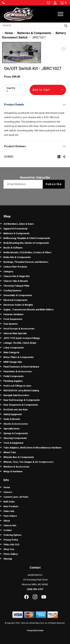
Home (7, 487)
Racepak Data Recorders (16, 395)
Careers (8, 492)
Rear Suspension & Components (21, 405)
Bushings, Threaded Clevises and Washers (26, 262)
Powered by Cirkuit (35, 631)
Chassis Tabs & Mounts (16, 281)
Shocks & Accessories (16, 424)
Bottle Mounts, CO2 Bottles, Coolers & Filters (27, 253)
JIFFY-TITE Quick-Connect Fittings (22, 338)
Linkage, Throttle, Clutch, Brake (20, 343)
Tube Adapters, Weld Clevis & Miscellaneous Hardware (32, 448)
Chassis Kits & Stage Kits (17, 276)
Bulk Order (9, 502)
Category (8, 272)
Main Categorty (11, 352)
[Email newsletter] (24, 184)
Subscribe (54, 184)
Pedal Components (14, 376)
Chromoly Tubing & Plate (16, 286)
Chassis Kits (10, 526)
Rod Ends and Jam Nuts (16, 410)
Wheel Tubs (10, 452)
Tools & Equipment (13, 443)
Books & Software (13, 248)
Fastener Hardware (13, 314)
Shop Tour (9, 549)
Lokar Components (14, 348)
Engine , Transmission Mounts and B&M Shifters (29, 310)
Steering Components (15, 438)
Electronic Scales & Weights (18, 305)
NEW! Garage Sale (13, 362)
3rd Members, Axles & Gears (19, 224)
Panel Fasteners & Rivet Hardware (21, 367)
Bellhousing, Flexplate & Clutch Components (27, 238)
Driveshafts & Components (18, 295)
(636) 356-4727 (35, 589)
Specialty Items (12, 429)
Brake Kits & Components (17, 257)
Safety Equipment (13, 414)
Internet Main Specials (15, 333)
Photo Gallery (11, 554)
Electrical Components (15, 300)
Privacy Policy (11, 540)
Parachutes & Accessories (18, 372)
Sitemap (8, 559)
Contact (8, 530)
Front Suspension (13, 319)
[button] (4, 3)
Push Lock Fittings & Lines (17, 386)
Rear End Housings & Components (22, 400)
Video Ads (9, 511)
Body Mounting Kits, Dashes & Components (26, 243)
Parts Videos (10, 516)
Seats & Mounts (12, 419)
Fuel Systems (11, 324)
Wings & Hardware (13, 472)
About (7, 521)
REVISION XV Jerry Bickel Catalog (21, 391)
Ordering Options (12, 535)
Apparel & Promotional (15, 229)
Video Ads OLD (11, 545)
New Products (11, 506)
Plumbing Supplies (13, 381)
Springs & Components (16, 433)
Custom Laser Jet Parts (16, 497)
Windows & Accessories (16, 467)
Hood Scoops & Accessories (19, 329)
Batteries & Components (17, 233)
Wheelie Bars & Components (19, 457)
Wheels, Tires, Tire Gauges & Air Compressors (28, 462)
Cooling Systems (12, 291)
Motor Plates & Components (19, 357)
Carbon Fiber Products (15, 267)
